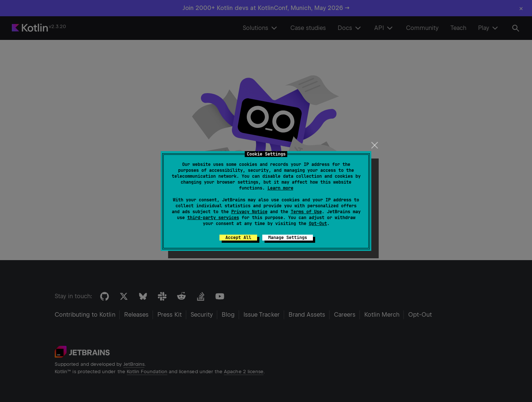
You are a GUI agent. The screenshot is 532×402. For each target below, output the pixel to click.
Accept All (238, 238)
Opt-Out (318, 224)
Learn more (280, 188)
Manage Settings (288, 238)
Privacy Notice (249, 212)
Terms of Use (306, 212)
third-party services (213, 218)
